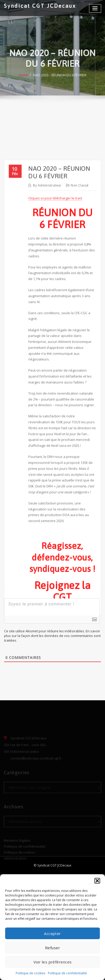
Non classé (80, 253)
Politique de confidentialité (67, 973)
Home (23, 80)
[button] (97, 881)
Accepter (52, 933)
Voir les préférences (53, 962)
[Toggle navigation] (95, 8)
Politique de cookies (30, 973)
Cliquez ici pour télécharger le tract (55, 266)
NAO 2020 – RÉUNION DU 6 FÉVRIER (60, 80)
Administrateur (47, 253)
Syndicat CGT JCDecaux (40, 6)
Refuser (52, 948)
